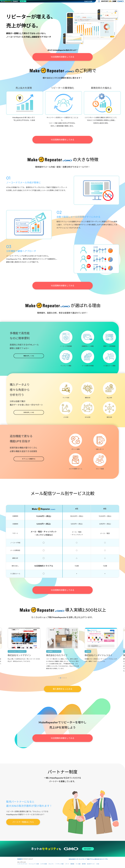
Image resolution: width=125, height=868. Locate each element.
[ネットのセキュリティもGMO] (14, 1)
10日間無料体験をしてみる (63, 57)
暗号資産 (84, 864)
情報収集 (72, 864)
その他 (98, 864)
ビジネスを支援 (44, 864)
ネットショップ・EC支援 (34, 864)
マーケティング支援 (59, 864)
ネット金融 (78, 864)
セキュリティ (51, 864)
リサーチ (67, 864)
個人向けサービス (91, 864)
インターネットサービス (22, 864)
